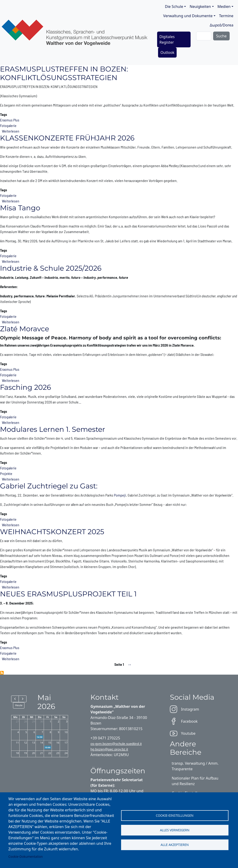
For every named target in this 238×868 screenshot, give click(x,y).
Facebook (184, 721)
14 (42, 743)
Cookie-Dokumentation (26, 857)
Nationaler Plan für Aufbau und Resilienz (195, 781)
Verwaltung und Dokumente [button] (188, 16)
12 (25, 743)
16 (58, 743)
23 (58, 753)
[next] (22, 699)
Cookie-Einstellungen (175, 815)
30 (42, 721)
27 (17, 721)
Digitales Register (167, 39)
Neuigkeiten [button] (200, 7)
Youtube (183, 733)
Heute (19, 705)
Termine (226, 16)
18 (17, 753)
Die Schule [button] (174, 7)
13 (34, 743)
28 (25, 721)
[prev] (15, 699)
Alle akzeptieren (175, 845)
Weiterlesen (11, 131)
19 (25, 753)
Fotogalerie (8, 125)
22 (50, 753)
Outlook (167, 52)
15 (50, 743)
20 (34, 753)
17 (66, 743)
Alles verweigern (175, 830)
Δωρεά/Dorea (221, 25)
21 (42, 753)
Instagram (185, 709)
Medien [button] (224, 7)
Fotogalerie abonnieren (2, 673)
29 (34, 721)
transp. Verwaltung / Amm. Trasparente (195, 766)
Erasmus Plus (10, 120)
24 (66, 753)
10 (66, 732)
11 (17, 743)
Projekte (6, 473)
